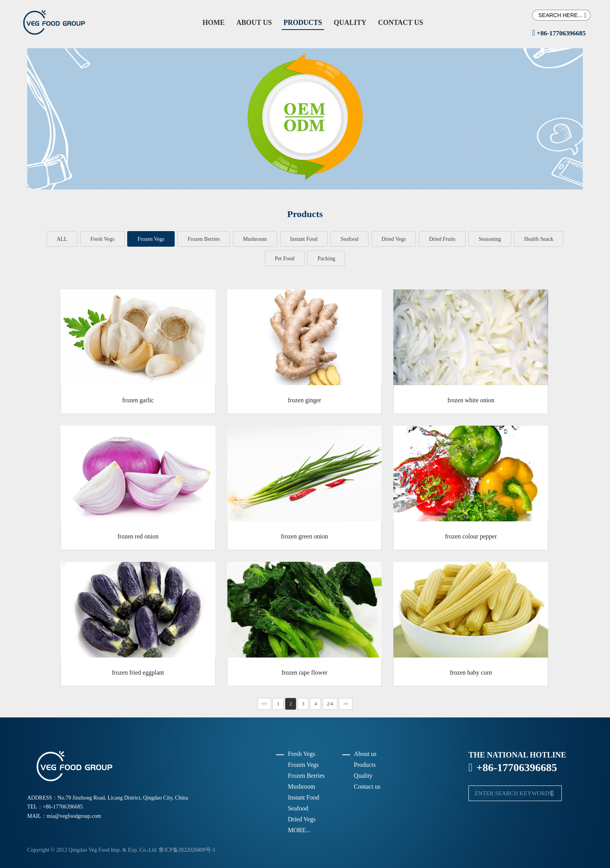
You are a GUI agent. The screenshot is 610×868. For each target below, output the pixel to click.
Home (213, 23)
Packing (326, 259)
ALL (62, 239)
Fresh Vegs (102, 239)
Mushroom (255, 239)
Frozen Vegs (151, 239)
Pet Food (285, 259)
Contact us (401, 23)
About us (254, 23)
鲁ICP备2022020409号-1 (187, 850)
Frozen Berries (204, 239)
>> (346, 704)
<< (265, 704)
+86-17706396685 (559, 33)
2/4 (330, 704)
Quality (350, 23)
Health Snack (539, 239)
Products (303, 23)
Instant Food (304, 239)
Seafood (349, 239)
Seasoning (490, 239)
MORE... (299, 830)
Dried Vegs (394, 239)
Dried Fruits (442, 239)
